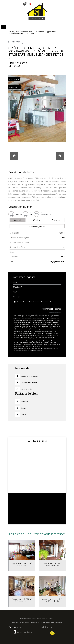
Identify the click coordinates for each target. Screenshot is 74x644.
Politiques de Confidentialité (45, 348)
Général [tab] (17, 220)
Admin (47, 623)
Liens (42, 623)
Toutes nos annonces (56, 623)
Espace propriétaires (22, 632)
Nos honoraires (35, 623)
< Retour (16, 42)
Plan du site (15, 623)
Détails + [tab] (36, 220)
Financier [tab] (56, 220)
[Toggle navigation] (3, 27)
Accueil (11, 32)
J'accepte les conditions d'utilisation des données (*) (34, 302)
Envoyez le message (51, 309)
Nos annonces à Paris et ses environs (30, 32)
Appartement (51, 32)
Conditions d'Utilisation (20, 350)
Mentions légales (24, 623)
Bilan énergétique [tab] (37, 226)
